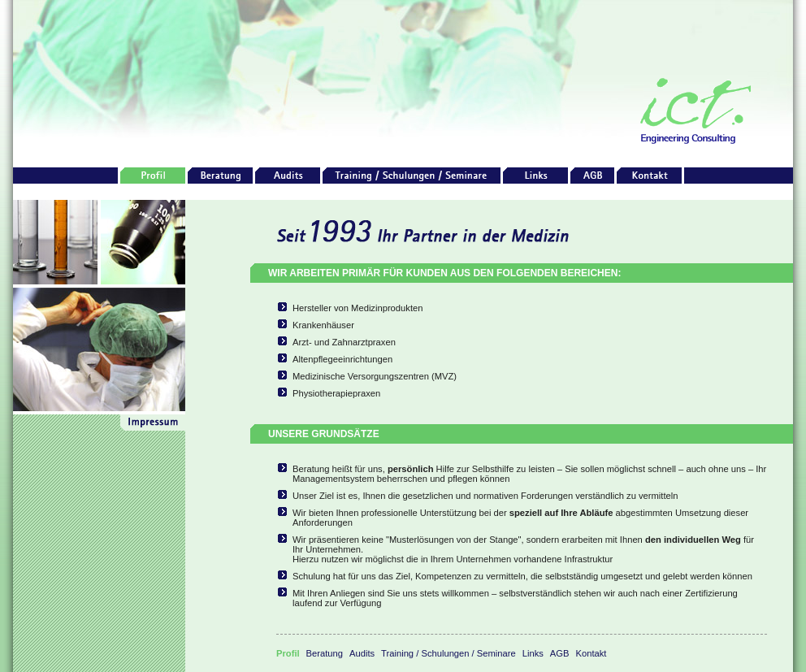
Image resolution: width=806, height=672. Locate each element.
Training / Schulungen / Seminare (448, 653)
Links (533, 653)
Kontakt (591, 653)
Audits (362, 653)
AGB (560, 653)
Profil (288, 653)
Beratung (325, 653)
